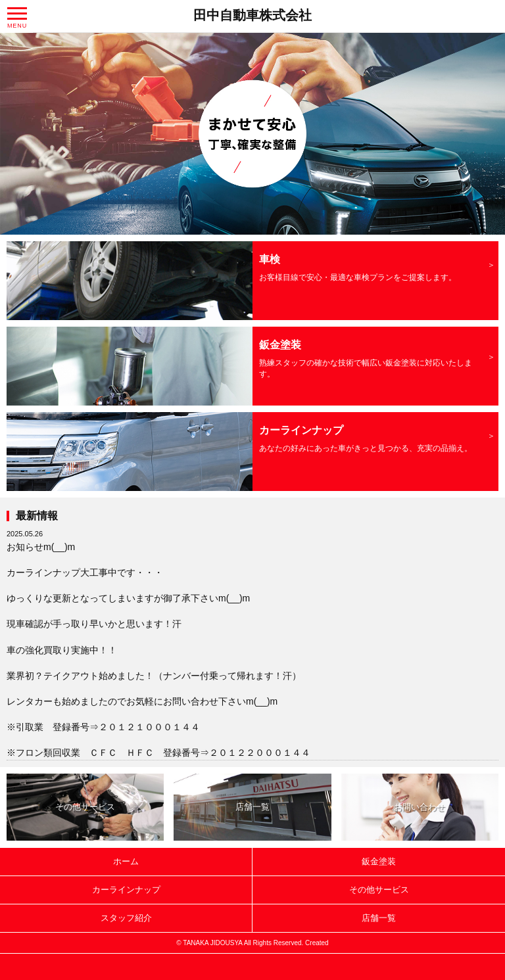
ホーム (126, 861)
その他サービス (85, 807)
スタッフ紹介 (126, 918)
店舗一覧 (252, 807)
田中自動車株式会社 (252, 15)
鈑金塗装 (379, 861)
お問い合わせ (420, 807)
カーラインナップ (126, 890)
